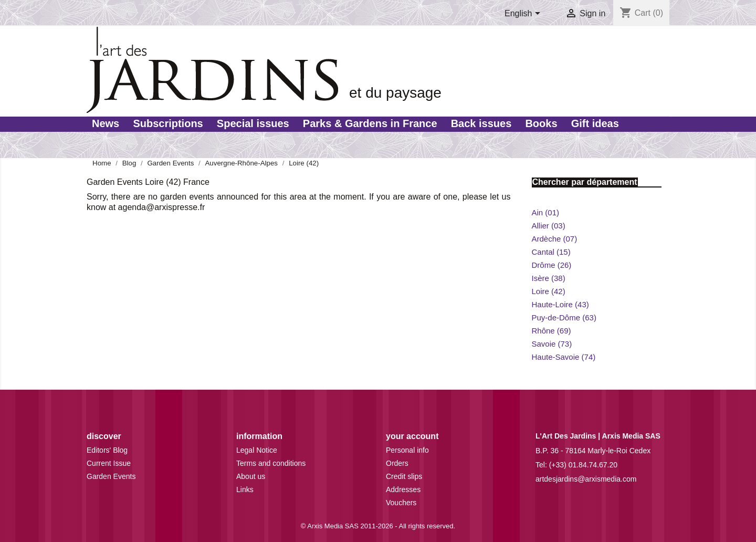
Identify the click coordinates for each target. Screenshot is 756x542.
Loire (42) (549, 291)
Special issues (253, 123)
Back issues (481, 123)
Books (541, 123)
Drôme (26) (552, 265)
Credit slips (404, 476)
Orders (397, 463)
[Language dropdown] (524, 14)
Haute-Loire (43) (560, 304)
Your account (412, 436)
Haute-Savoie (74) (564, 357)
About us (251, 476)
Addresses (403, 489)
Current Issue (109, 463)
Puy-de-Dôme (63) (564, 317)
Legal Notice (257, 450)
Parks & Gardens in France (370, 123)
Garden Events (111, 476)
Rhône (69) (552, 331)
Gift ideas (595, 123)
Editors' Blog (107, 450)
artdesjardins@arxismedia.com (586, 479)
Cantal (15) (551, 252)
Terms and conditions (271, 463)
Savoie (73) (552, 344)
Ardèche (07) (555, 239)
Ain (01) (546, 212)
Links (245, 489)
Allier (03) (549, 226)
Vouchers (401, 503)
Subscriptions (168, 123)
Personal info (407, 450)
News (106, 123)
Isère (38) (549, 278)
